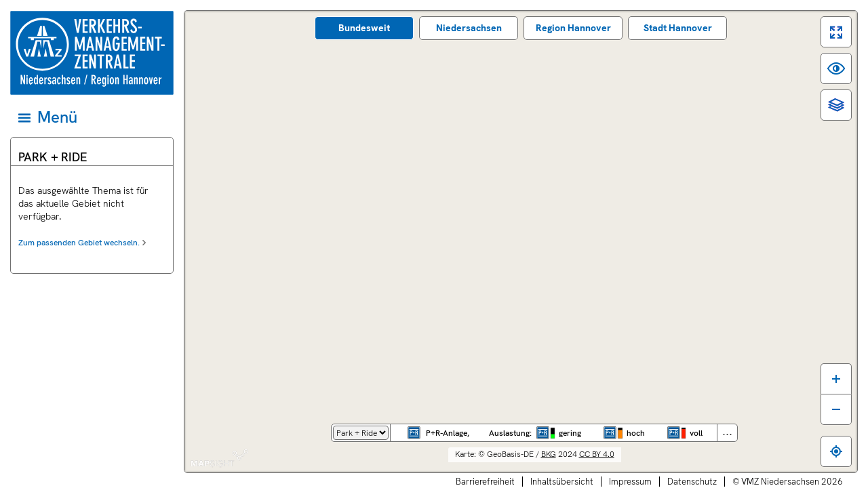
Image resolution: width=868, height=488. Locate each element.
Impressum (630, 482)
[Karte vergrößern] (836, 379)
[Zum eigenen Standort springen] (836, 451)
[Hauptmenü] (91, 117)
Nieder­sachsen (469, 28)
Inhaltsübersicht (562, 482)
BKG (549, 454)
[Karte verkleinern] (836, 409)
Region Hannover (573, 28)
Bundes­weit (364, 28)
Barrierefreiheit (485, 482)
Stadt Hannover (678, 28)
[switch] (836, 32)
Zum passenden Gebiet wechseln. (79, 243)
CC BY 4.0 (597, 454)
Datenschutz (692, 482)
